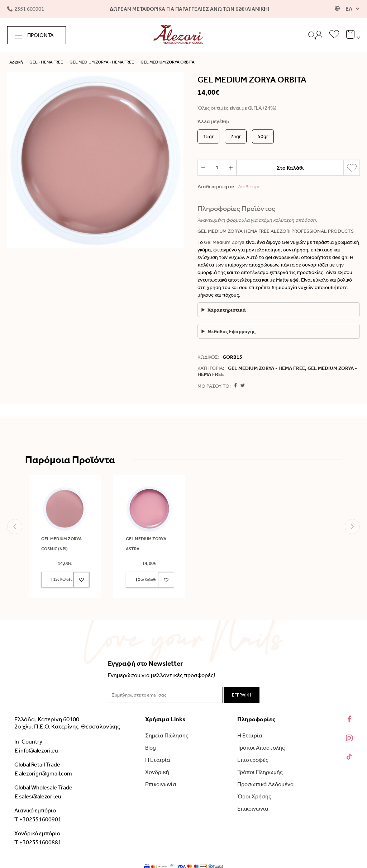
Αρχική (16, 62)
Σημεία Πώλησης (167, 735)
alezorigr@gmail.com (43, 773)
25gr (236, 136)
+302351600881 (38, 842)
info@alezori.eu (36, 750)
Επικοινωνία (161, 784)
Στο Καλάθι (290, 168)
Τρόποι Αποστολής (261, 748)
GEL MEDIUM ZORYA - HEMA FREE (102, 62)
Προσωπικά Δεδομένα (266, 784)
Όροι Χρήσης (254, 796)
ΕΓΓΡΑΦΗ (241, 695)
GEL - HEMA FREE (46, 62)
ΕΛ (349, 9)
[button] (15, 527)
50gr (263, 136)
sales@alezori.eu (38, 796)
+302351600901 (38, 819)
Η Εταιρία (158, 760)
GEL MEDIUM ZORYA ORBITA (168, 62)
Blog (151, 748)
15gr (208, 136)
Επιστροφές (253, 760)
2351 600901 (26, 9)
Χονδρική (157, 772)
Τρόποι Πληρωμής (260, 772)
